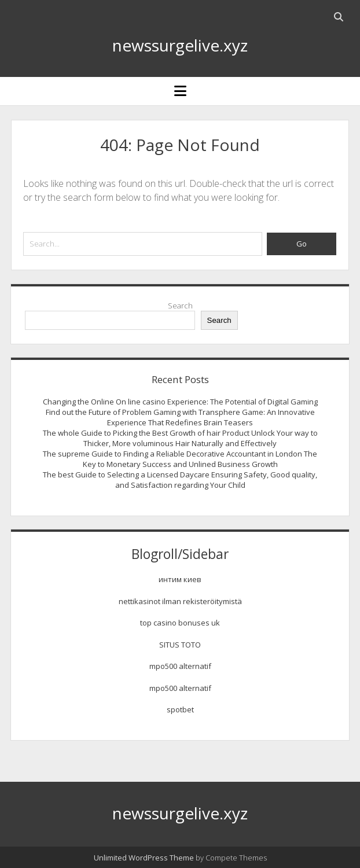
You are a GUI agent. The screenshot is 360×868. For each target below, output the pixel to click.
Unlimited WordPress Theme (144, 858)
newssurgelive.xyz (180, 45)
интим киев (180, 579)
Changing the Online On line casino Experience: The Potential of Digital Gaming (180, 402)
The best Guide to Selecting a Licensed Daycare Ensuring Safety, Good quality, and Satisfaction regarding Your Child (180, 480)
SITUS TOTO (180, 645)
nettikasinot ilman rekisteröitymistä (180, 601)
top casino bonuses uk (180, 623)
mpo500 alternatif (180, 666)
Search (180, 306)
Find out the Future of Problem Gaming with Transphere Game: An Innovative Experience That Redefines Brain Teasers (180, 417)
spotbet (180, 709)
